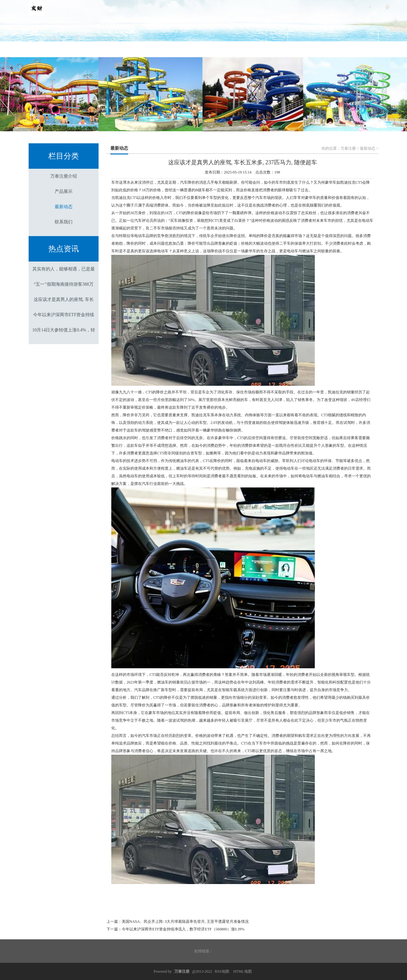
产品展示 (154, 49)
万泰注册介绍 (104, 49)
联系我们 (253, 49)
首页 (54, 49)
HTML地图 (243, 971)
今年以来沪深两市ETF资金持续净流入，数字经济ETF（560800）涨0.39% (183, 929)
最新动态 (203, 49)
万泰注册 (348, 148)
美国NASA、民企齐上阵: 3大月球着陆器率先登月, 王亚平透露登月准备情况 (185, 922)
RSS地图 (222, 971)
